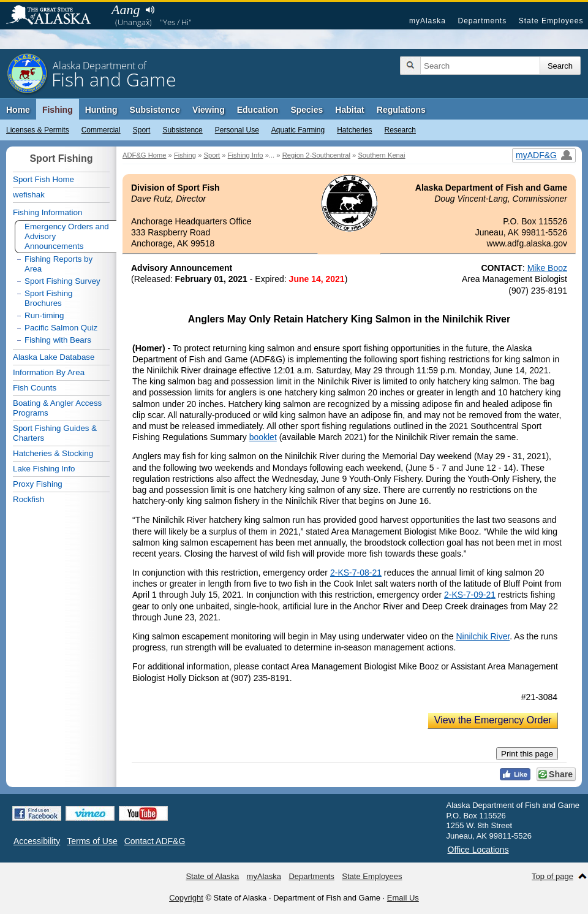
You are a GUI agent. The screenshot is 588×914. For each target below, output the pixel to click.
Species (307, 110)
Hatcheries (354, 130)
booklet (263, 437)
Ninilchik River (483, 636)
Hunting (101, 110)
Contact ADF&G (155, 841)
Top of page (552, 876)
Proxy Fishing (38, 484)
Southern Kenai (381, 155)
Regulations (401, 110)
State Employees (551, 21)
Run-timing (44, 315)
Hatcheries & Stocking (53, 453)
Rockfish (28, 499)
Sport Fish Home (43, 179)
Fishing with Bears (58, 340)
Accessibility (37, 841)
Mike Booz (547, 268)
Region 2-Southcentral (316, 155)
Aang (126, 10)
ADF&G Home (145, 155)
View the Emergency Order (493, 720)
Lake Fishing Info (44, 469)
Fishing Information (47, 212)
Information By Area (49, 372)
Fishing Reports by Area (58, 264)
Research (400, 130)
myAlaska (428, 21)
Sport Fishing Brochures (49, 298)
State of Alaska (55, 16)
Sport (142, 130)
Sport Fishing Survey (62, 281)
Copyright (186, 898)
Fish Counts (35, 388)
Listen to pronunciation (150, 10)
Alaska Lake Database (54, 357)
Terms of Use (92, 841)
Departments (482, 21)
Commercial (101, 130)
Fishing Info (246, 155)
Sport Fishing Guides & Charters (55, 433)
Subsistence (182, 130)
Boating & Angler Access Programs (57, 408)
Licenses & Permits (38, 130)
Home (18, 110)
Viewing (209, 110)
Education (258, 110)
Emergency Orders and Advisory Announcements (67, 236)
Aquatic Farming (298, 130)
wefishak (29, 195)
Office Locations (478, 850)
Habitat (349, 110)
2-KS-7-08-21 (356, 573)
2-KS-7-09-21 (470, 595)
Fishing (58, 110)
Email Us (403, 898)
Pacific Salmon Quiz (61, 328)
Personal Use (237, 130)
